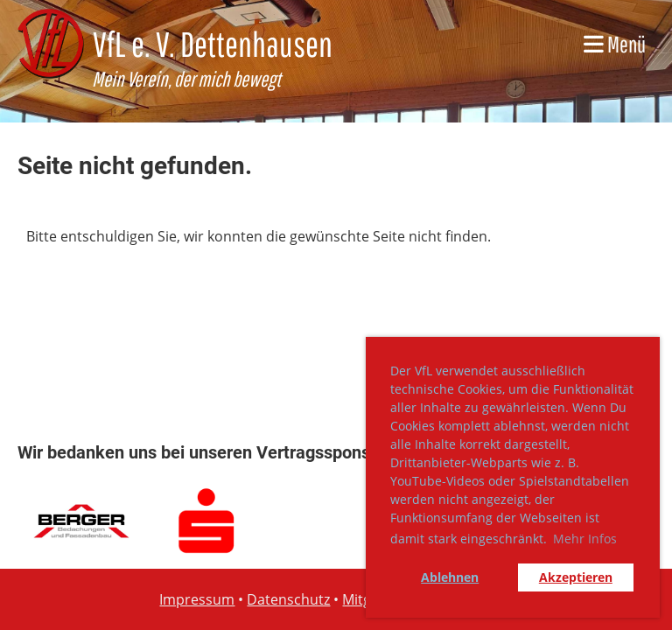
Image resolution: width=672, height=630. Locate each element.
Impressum (197, 599)
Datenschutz (288, 599)
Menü (615, 44)
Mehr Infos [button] (585, 539)
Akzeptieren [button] (576, 577)
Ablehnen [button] (450, 577)
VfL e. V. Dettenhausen (213, 44)
